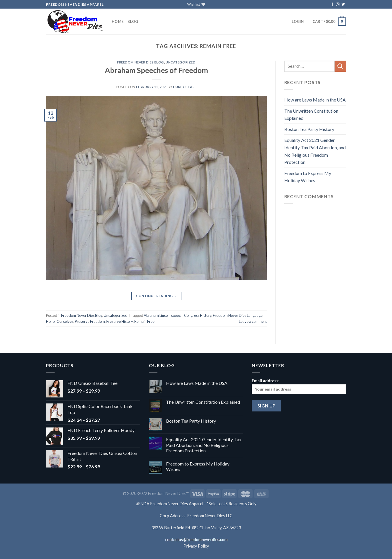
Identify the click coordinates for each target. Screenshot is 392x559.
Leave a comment (253, 321)
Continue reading (157, 296)
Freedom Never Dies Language (238, 315)
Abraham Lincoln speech (163, 315)
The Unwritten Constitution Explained (311, 115)
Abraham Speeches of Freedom (156, 70)
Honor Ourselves (60, 321)
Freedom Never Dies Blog (141, 62)
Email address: (299, 386)
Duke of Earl (185, 87)
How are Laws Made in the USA (315, 100)
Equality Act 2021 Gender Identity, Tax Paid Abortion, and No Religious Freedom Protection (315, 151)
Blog (133, 21)
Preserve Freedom (90, 321)
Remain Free (144, 321)
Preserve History (120, 321)
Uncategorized (181, 62)
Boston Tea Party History (309, 129)
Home (118, 21)
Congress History (198, 315)
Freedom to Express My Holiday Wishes (308, 177)
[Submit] (340, 66)
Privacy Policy (196, 546)
